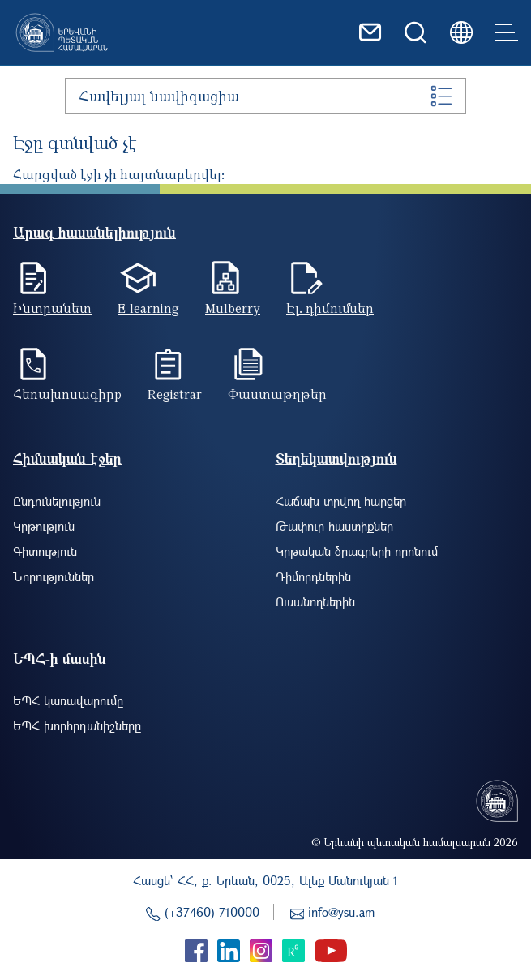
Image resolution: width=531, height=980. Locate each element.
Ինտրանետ (52, 308)
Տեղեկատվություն (336, 458)
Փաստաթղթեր (277, 394)
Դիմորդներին (313, 576)
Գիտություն (45, 551)
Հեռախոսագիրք (67, 394)
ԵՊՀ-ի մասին (60, 659)
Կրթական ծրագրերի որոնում (357, 551)
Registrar (175, 394)
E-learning (148, 308)
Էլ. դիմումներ (330, 308)
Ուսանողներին (315, 601)
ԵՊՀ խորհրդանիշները (77, 725)
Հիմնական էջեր (67, 458)
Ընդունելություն (57, 501)
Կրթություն (44, 526)
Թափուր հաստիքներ (334, 526)
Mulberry (233, 308)
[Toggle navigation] (507, 32)
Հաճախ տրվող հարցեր (341, 501)
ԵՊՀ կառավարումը (68, 700)
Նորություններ (54, 576)
